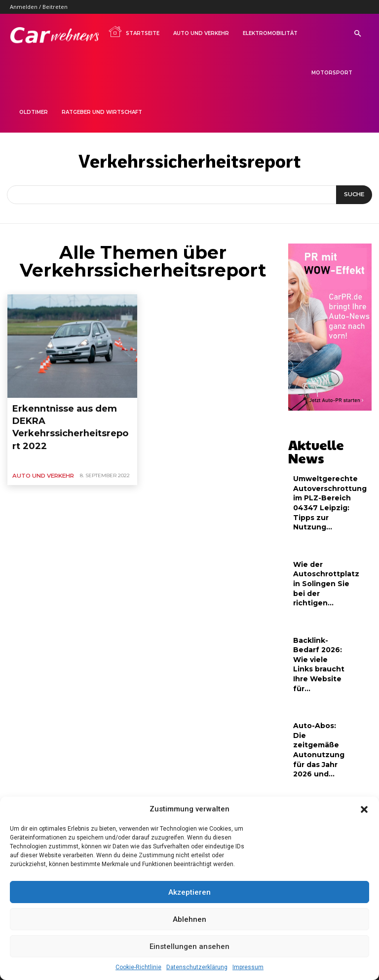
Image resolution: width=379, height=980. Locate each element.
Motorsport (332, 73)
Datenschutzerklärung (197, 967)
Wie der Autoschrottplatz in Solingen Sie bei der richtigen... (322, 557)
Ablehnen (189, 919)
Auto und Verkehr (201, 33)
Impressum (248, 967)
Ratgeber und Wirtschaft (102, 112)
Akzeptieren (189, 892)
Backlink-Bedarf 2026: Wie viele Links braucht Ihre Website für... (318, 627)
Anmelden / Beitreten (39, 7)
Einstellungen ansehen (189, 946)
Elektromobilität (270, 33)
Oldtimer (34, 112)
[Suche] (355, 195)
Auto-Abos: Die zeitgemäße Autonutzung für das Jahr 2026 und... (318, 697)
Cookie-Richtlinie (138, 967)
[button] (364, 809)
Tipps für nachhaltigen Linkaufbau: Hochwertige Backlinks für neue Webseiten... (316, 775)
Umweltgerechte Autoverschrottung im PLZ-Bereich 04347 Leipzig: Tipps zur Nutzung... (326, 483)
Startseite (134, 32)
